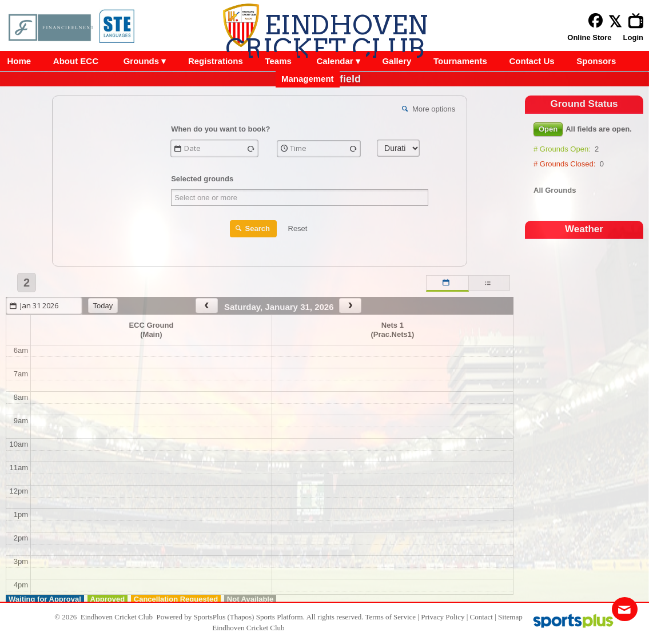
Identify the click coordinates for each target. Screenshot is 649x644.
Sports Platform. (280, 617)
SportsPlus (210, 617)
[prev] (206, 306)
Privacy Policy (443, 617)
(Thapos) (241, 617)
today (103, 306)
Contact (481, 617)
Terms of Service (390, 617)
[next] (350, 306)
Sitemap (510, 617)
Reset (298, 228)
